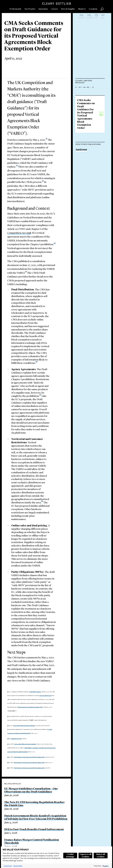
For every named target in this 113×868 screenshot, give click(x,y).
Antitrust (81, 192)
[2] (17, 165)
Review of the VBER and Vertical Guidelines (24, 726)
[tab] (90, 82)
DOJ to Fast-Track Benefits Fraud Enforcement (34, 829)
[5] (8, 744)
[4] (8, 739)
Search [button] (102, 9)
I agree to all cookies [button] (85, 856)
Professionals (15, 9)
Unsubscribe (89, 18)
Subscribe (81, 18)
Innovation (43, 9)
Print (96, 18)
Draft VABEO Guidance (35, 692)
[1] (8, 692)
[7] (8, 763)
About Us (82, 9)
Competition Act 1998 (19, 233)
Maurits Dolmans (86, 101)
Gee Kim (81, 122)
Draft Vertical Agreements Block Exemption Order (30, 707)
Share (103, 18)
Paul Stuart (82, 113)
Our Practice (30, 9)
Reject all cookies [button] (101, 856)
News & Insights (68, 9)
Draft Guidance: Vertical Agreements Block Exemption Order (29, 757)
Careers (54, 9)
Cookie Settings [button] (70, 856)
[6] (8, 757)
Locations (93, 9)
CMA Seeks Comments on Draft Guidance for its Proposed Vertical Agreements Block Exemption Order (86, 157)
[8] (8, 768)
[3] (8, 726)
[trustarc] (106, 866)
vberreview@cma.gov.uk (45, 696)
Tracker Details (18, 866)
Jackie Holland (84, 88)
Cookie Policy (8, 866)
